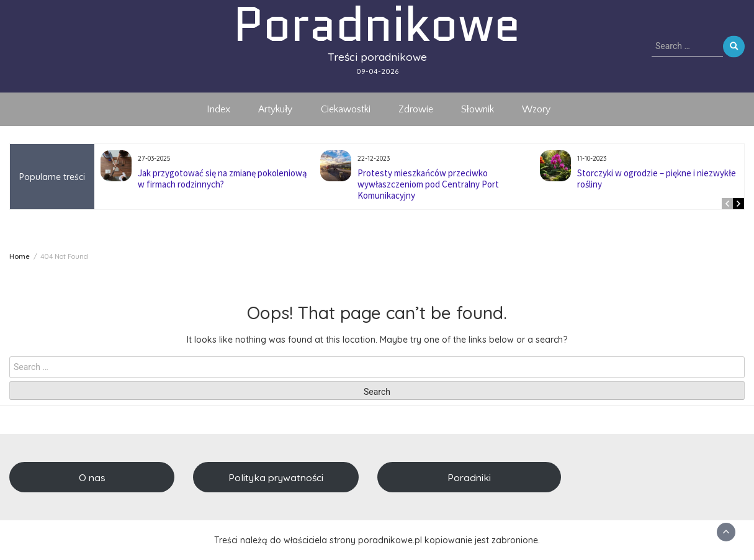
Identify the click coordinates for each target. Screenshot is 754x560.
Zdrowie (416, 109)
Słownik (478, 109)
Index (218, 109)
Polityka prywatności (276, 477)
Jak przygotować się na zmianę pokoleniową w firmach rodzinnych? (222, 178)
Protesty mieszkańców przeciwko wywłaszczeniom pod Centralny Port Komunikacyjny (428, 184)
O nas (92, 477)
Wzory (536, 109)
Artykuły (275, 109)
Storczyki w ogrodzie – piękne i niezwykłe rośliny (657, 178)
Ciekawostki (346, 109)
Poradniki (469, 477)
